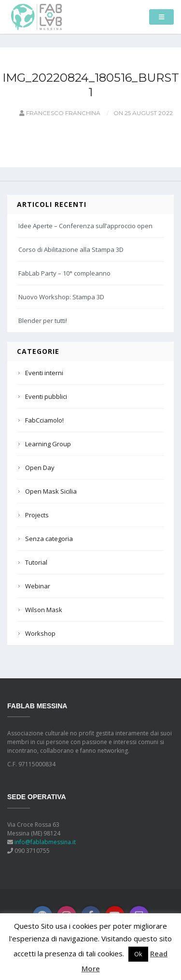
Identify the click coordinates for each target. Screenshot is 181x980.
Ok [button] (138, 954)
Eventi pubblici (46, 396)
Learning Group (48, 444)
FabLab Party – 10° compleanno (64, 273)
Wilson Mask (44, 610)
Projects (37, 515)
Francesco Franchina (59, 113)
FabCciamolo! (44, 420)
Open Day (40, 468)
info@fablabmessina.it (45, 842)
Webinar (38, 586)
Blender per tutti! (43, 321)
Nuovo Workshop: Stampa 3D (61, 297)
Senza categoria (49, 539)
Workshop (40, 633)
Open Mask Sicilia (51, 491)
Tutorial (36, 562)
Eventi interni (44, 373)
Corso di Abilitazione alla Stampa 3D (71, 249)
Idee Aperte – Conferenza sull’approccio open (85, 226)
